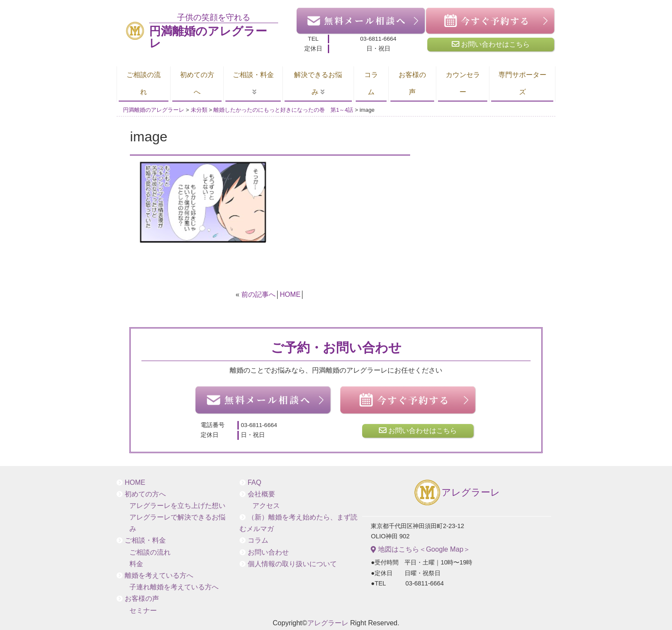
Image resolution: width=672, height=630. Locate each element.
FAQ (255, 482)
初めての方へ (197, 83)
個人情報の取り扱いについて (292, 564)
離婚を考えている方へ (159, 575)
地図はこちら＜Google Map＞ (420, 549)
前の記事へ (258, 294)
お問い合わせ (268, 552)
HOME (290, 294)
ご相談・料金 (253, 75)
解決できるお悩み (318, 83)
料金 (136, 564)
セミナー (143, 611)
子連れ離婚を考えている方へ (174, 587)
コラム (371, 83)
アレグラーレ (457, 493)
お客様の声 (412, 83)
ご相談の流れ (144, 83)
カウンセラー (463, 83)
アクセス (266, 506)
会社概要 (261, 494)
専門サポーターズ (522, 83)
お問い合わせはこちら (491, 44)
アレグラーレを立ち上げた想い (177, 506)
